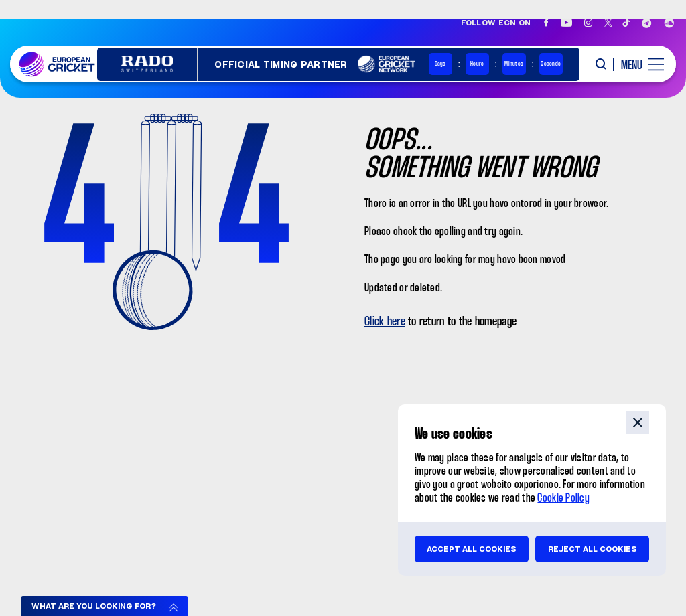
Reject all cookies (593, 549)
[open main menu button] (638, 64)
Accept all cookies (472, 549)
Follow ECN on (496, 23)
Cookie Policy (563, 498)
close (638, 422)
